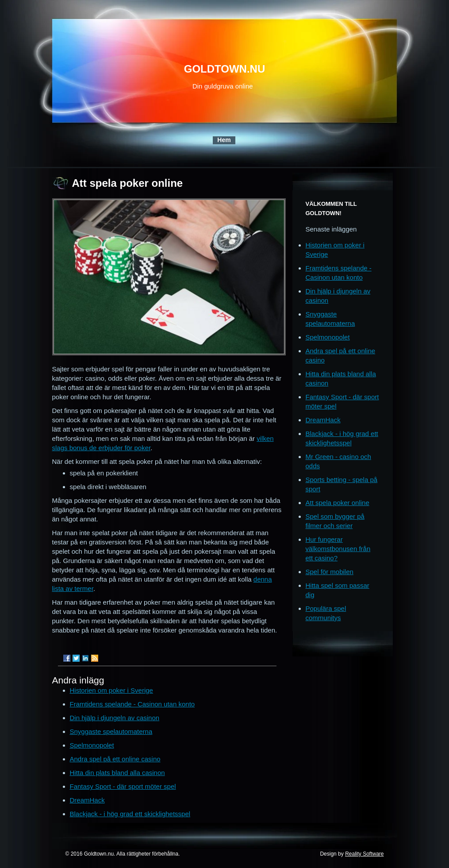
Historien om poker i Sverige (111, 690)
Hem (224, 140)
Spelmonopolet (92, 745)
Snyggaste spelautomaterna (111, 731)
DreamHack (87, 800)
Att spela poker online (338, 503)
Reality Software (364, 854)
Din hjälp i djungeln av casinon (115, 718)
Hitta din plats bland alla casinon (117, 773)
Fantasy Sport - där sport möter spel (123, 786)
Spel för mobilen (330, 572)
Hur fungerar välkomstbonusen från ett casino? (338, 549)
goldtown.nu (225, 69)
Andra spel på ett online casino (115, 759)
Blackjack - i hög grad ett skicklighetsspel (130, 814)
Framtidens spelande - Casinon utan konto (132, 704)
